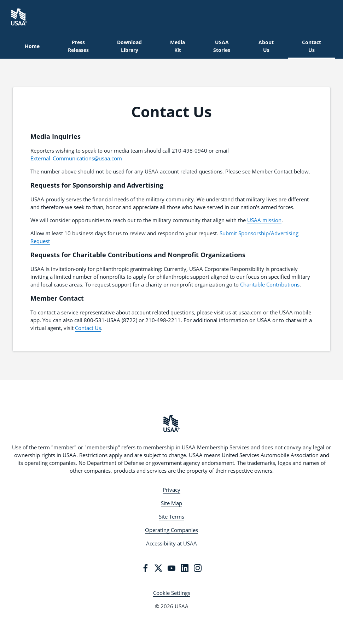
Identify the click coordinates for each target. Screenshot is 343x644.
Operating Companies (171, 530)
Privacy (171, 490)
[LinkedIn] (185, 568)
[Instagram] (198, 568)
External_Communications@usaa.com (76, 158)
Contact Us (88, 328)
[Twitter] (158, 568)
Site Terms (171, 516)
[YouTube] (171, 568)
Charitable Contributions (270, 284)
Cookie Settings (172, 593)
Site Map (171, 503)
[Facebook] (145, 568)
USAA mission (264, 220)
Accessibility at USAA (171, 543)
